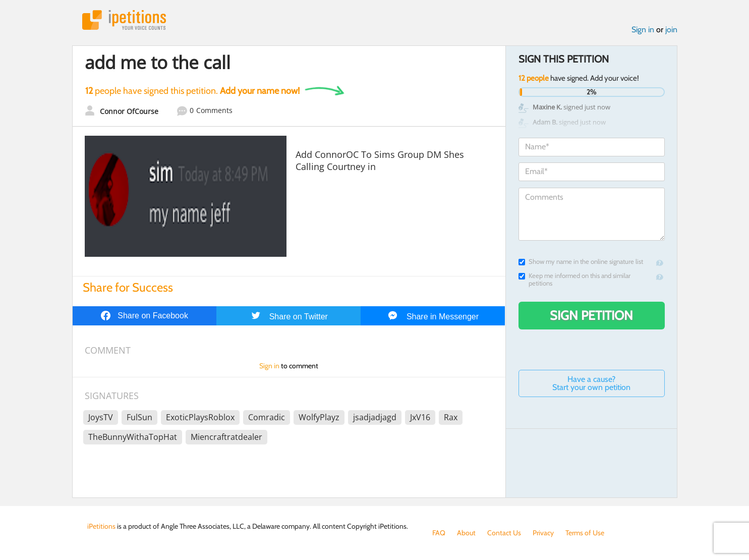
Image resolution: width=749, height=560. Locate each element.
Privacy (543, 533)
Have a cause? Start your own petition (591, 383)
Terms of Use (585, 533)
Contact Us (504, 533)
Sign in (643, 30)
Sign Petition (591, 315)
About (466, 533)
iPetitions (124, 20)
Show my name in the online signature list (581, 262)
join (671, 30)
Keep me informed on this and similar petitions (574, 279)
